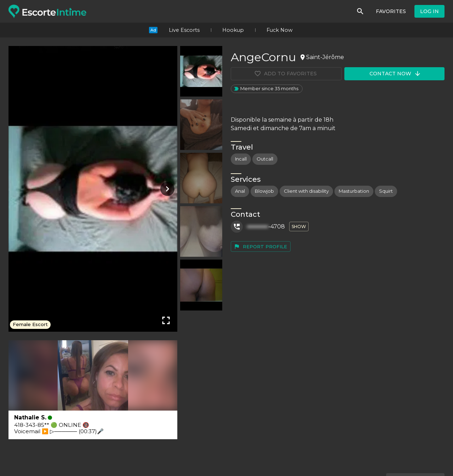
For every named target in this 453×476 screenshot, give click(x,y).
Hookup (233, 30)
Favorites (391, 11)
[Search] (360, 11)
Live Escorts (184, 30)
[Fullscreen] (166, 320)
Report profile (260, 246)
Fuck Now (280, 30)
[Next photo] (166, 189)
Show (299, 227)
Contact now (395, 74)
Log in (429, 11)
